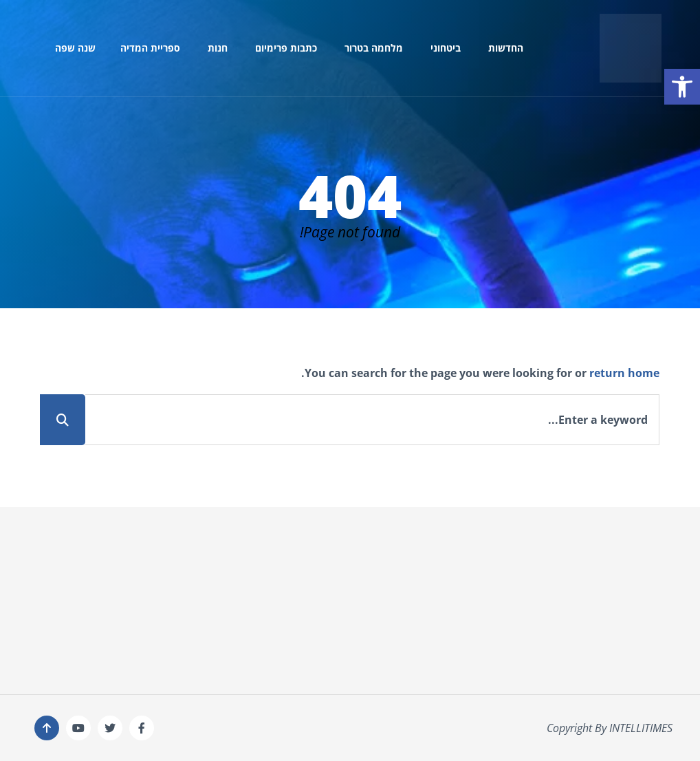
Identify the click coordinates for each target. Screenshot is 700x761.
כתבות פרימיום (286, 48)
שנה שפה (75, 48)
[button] (682, 87)
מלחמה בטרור (374, 48)
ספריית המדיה (150, 48)
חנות (218, 48)
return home (624, 373)
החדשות (506, 48)
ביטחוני (446, 48)
